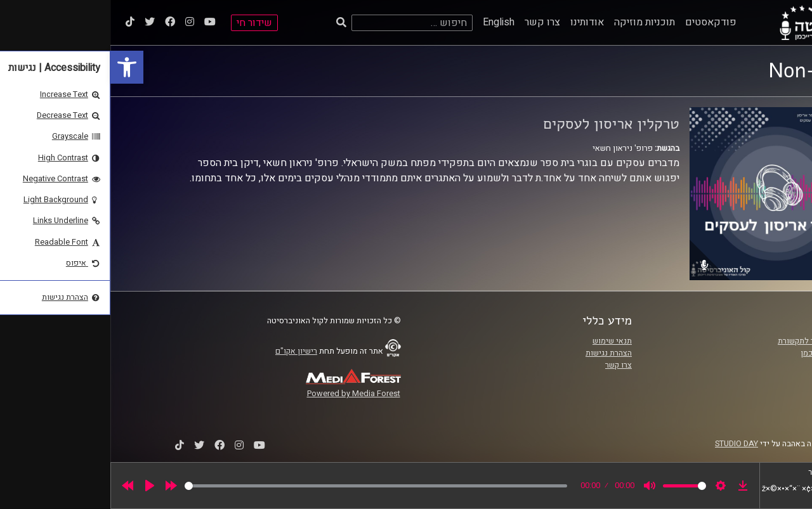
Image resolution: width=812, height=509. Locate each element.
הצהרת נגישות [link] (498, 353)
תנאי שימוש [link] (502, 341)
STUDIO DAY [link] (626, 444)
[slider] (265, 486)
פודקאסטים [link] (600, 22)
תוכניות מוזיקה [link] (534, 22)
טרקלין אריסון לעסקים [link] (501, 124)
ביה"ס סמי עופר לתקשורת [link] (710, 341)
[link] (16, 67)
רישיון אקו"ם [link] (186, 351)
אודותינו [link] (477, 22)
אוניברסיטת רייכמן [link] (721, 353)
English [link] (388, 22)
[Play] (39, 486)
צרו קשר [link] (432, 22)
